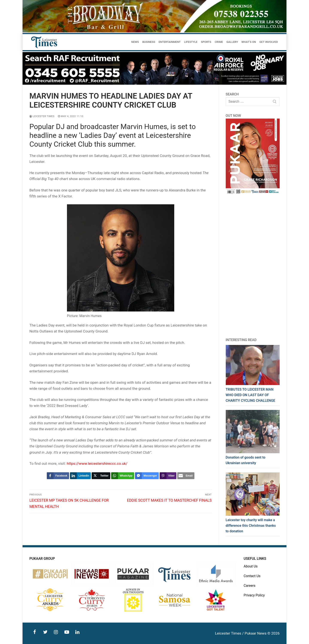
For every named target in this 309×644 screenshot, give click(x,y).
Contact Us (252, 576)
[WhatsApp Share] (123, 476)
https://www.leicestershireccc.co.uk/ (97, 463)
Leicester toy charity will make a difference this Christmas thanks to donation (251, 526)
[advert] (154, 31)
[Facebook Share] (58, 476)
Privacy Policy (254, 595)
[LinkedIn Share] (80, 476)
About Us (251, 566)
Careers (249, 586)
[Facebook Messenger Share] (147, 476)
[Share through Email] (186, 476)
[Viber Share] (168, 476)
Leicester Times (42, 116)
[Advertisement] (253, 266)
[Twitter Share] (101, 476)
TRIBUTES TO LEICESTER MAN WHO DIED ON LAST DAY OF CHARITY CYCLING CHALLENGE (251, 395)
